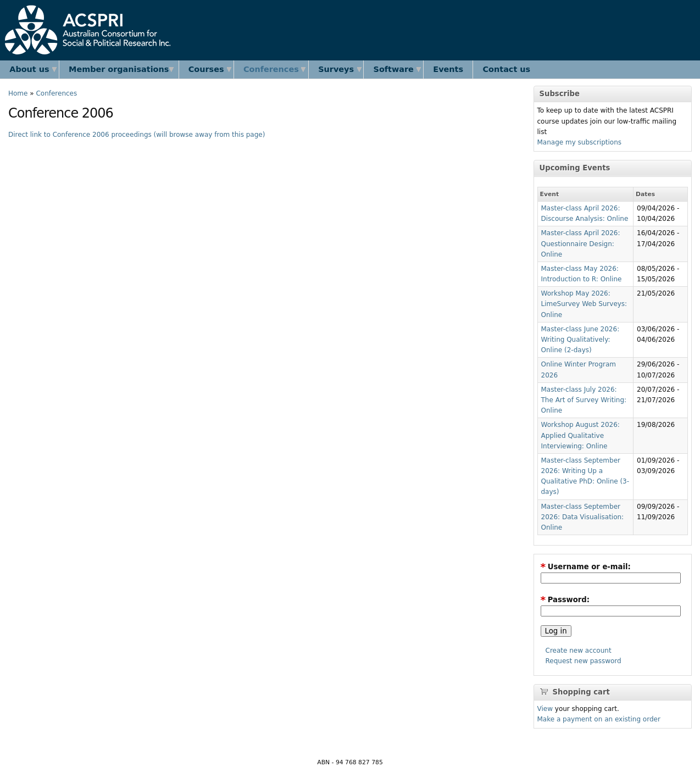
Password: (565, 600)
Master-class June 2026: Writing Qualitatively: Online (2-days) (580, 340)
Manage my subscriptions (580, 142)
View (545, 709)
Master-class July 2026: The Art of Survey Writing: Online (584, 400)
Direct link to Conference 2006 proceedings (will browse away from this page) (137, 135)
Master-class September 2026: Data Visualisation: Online (583, 517)
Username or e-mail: (586, 567)
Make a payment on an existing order (599, 719)
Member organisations (119, 69)
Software (394, 69)
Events (448, 69)
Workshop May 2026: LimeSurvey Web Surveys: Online (584, 304)
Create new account (579, 651)
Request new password (584, 661)
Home (18, 93)
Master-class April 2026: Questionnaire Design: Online (581, 243)
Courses (206, 69)
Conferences (271, 69)
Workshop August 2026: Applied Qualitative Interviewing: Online (580, 435)
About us (29, 69)
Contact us (507, 69)
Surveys (336, 69)
